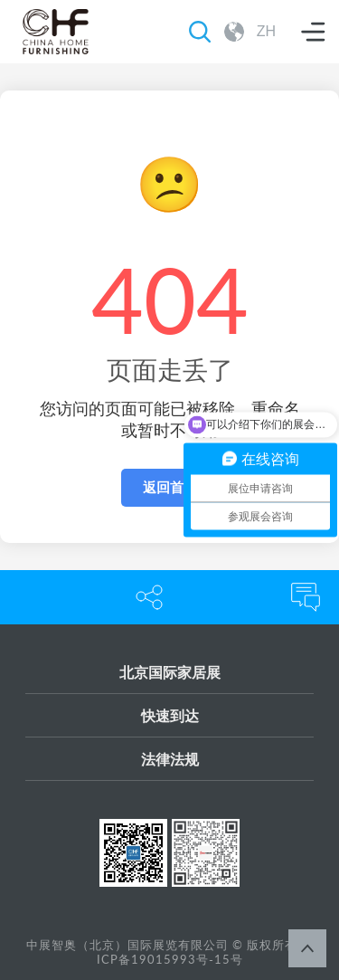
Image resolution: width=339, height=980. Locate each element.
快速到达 (170, 715)
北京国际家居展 (170, 672)
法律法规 (170, 759)
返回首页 (170, 487)
